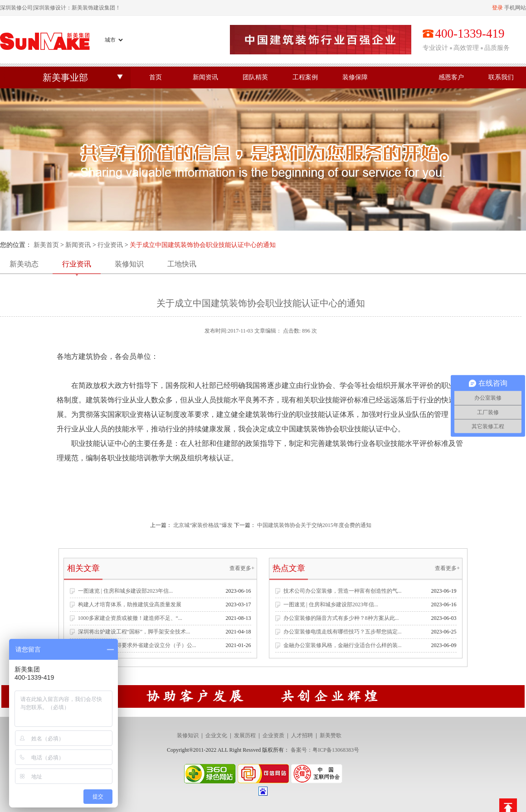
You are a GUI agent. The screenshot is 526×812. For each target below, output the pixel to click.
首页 (156, 77)
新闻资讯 (205, 77)
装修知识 (129, 264)
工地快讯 (182, 264)
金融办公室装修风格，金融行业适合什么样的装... (343, 645)
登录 (497, 8)
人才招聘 (302, 735)
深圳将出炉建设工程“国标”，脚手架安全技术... (134, 632)
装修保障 (355, 77)
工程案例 (305, 77)
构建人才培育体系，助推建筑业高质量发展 (130, 604)
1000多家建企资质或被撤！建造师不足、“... (130, 618)
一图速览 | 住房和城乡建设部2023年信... (125, 591)
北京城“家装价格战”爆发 (203, 525)
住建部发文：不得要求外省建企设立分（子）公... (137, 645)
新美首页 (46, 245)
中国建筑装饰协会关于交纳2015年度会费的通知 (314, 525)
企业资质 (273, 735)
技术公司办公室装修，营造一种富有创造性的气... (343, 591)
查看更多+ (242, 568)
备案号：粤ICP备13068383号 (325, 750)
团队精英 (255, 77)
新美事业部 (65, 77)
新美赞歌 (331, 735)
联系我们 (501, 77)
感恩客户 (451, 77)
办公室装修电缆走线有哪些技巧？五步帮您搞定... (343, 632)
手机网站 (515, 8)
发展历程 (245, 735)
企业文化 (216, 735)
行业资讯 (110, 245)
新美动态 (24, 264)
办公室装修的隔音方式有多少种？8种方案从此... (341, 618)
